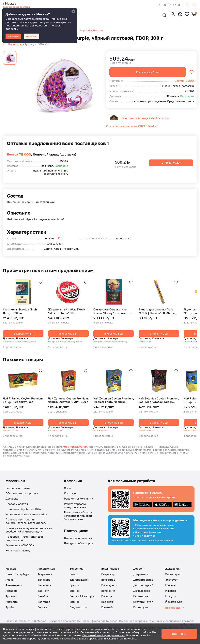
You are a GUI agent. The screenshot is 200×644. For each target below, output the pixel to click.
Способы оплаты (17, 510)
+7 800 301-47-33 (163, 5)
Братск (74, 591)
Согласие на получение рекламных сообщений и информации (30, 536)
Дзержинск (141, 580)
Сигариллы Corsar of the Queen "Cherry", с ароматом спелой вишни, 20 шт (112, 316)
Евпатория (141, 602)
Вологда (107, 602)
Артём (10, 613)
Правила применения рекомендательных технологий (27, 527)
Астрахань (45, 580)
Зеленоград (173, 580)
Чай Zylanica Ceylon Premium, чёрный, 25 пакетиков (23, 405)
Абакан (10, 586)
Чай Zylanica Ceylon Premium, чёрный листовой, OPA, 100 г (68, 405)
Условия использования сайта (26, 520)
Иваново (171, 591)
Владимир (108, 580)
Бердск (42, 613)
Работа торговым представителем (76, 512)
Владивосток (78, 613)
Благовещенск (79, 586)
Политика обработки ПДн (23, 515)
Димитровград (143, 586)
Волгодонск (109, 591)
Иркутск (171, 602)
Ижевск (171, 597)
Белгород (44, 608)
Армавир (12, 608)
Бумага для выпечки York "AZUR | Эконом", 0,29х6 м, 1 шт (158, 316)
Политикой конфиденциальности (103, 635)
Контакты (71, 499)
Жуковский (173, 575)
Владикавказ (110, 575)
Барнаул (43, 597)
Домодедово (142, 597)
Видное (75, 608)
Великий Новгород (82, 602)
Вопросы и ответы (18, 494)
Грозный (107, 613)
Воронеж (107, 608)
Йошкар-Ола (174, 608)
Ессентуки (141, 613)
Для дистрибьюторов (78, 549)
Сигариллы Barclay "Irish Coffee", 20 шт (20, 316)
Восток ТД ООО (19, 159)
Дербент (139, 575)
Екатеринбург (143, 608)
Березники (77, 575)
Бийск (74, 580)
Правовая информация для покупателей (24, 544)
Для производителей (78, 544)
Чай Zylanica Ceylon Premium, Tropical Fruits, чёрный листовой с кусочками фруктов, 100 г (114, 405)
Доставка (12, 505)
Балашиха (44, 591)
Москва (11, 575)
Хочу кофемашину (18, 556)
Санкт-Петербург (17, 580)
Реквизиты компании (79, 505)
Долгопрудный (143, 591)
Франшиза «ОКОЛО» (20, 551)
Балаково (44, 586)
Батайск (43, 602)
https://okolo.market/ (76, 453)
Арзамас (11, 602)
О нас (68, 494)
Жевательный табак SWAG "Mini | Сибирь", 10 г (67, 316)
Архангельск (46, 575)
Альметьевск (14, 591)
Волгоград (108, 586)
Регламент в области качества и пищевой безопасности (78, 522)
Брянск (75, 597)
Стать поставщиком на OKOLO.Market (132, 131)
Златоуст (171, 586)
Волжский (108, 597)
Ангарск (11, 597)
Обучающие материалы (22, 499)
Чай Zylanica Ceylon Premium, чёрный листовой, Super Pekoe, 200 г (159, 405)
